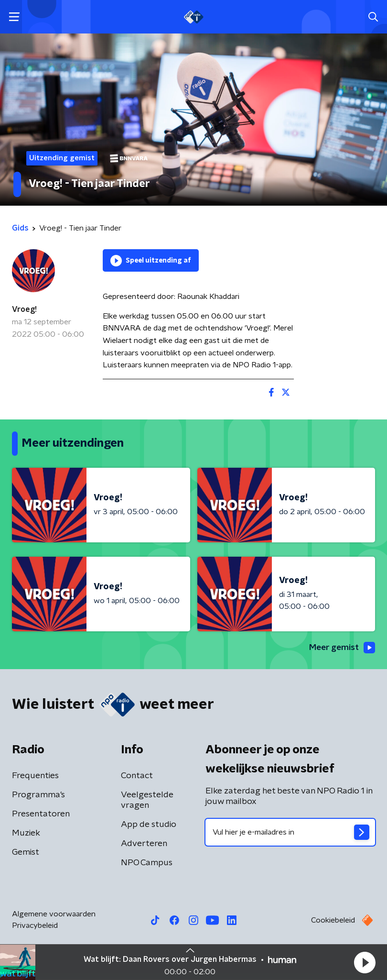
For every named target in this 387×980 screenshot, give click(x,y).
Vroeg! (24, 309)
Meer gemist (341, 648)
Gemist (26, 853)
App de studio (149, 825)
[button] (365, 962)
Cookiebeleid (333, 921)
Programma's (38, 795)
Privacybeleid (35, 926)
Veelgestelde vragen (147, 801)
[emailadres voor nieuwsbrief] (290, 833)
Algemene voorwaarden (54, 914)
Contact (137, 776)
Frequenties (35, 776)
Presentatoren (41, 815)
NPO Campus (147, 863)
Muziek (26, 834)
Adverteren (144, 844)
